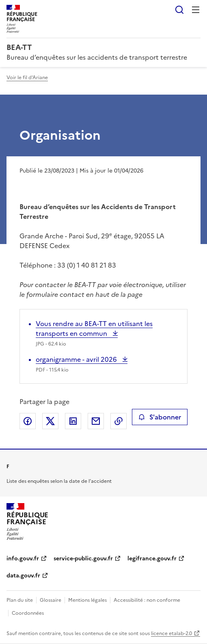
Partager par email (96, 421)
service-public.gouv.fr (83, 559)
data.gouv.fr (23, 576)
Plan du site (20, 600)
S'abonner (160, 417)
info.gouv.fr (23, 559)
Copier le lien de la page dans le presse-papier (119, 421)
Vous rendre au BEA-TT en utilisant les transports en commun (94, 328)
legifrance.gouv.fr (152, 559)
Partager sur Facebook (28, 421)
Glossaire (51, 600)
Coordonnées (28, 613)
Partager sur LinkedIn (73, 421)
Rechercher (179, 10)
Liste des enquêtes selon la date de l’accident (59, 481)
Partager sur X (50, 421)
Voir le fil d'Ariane (27, 78)
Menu (196, 10)
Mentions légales (87, 600)
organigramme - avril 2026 (77, 359)
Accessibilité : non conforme (147, 600)
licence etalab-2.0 (171, 633)
